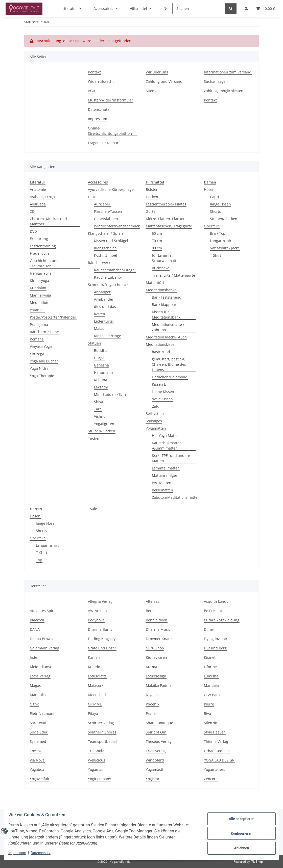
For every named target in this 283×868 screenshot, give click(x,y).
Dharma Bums (100, 629)
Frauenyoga (40, 253)
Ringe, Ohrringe (108, 336)
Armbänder (104, 299)
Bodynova (96, 620)
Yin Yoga (37, 354)
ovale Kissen (162, 399)
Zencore (211, 779)
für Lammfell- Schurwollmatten (166, 258)
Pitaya (93, 713)
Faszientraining (43, 246)
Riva (207, 713)
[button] (162, 9)
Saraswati (38, 723)
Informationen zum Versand (228, 72)
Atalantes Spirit (43, 611)
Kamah (94, 657)
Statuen (95, 343)
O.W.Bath (212, 695)
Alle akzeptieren (237, 820)
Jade (33, 657)
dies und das (105, 307)
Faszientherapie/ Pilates (166, 204)
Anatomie (38, 189)
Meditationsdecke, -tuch (166, 337)
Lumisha (211, 676)
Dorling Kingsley (102, 639)
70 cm (157, 241)
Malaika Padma (159, 685)
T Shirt (216, 255)
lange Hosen (220, 204)
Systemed (38, 741)
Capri (215, 197)
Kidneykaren (156, 657)
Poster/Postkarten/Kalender (53, 317)
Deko (92, 197)
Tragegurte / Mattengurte (173, 275)
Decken (152, 197)
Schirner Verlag (101, 723)
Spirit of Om (156, 732)
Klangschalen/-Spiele (106, 233)
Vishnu (100, 416)
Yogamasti (155, 769)
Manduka (38, 695)
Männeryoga (40, 295)
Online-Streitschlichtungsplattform (111, 131)
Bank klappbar (164, 305)
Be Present (213, 611)
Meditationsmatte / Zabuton (168, 327)
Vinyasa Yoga (41, 346)
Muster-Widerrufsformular (111, 100)
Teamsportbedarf (103, 741)
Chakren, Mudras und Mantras (48, 221)
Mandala (211, 685)
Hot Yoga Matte (165, 436)
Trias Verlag (156, 751)
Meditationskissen (161, 344)
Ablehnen (237, 847)
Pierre (209, 704)
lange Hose (45, 523)
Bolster (152, 189)
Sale (93, 509)
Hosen (209, 189)
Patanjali (37, 310)
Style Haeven (215, 732)
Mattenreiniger (165, 475)
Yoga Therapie (42, 376)
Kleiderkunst (41, 667)
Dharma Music (158, 629)
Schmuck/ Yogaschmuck (108, 285)
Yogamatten (156, 428)
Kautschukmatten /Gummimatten (167, 445)
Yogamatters (215, 769)
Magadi (36, 685)
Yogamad (96, 769)
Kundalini (38, 288)
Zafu (156, 406)
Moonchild (97, 695)
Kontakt (94, 72)
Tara (98, 409)
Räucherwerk (99, 263)
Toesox (36, 751)
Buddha (101, 350)
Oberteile (212, 226)
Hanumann (103, 372)
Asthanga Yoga (42, 197)
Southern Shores (102, 732)
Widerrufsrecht (101, 81)
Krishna (101, 380)
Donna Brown (41, 639)
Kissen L (159, 384)
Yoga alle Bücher (44, 361)
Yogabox (37, 769)
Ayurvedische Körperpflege (111, 189)
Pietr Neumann (43, 713)
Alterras (152, 601)
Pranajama (39, 324)
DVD (33, 231)
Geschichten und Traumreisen (44, 263)
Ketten (100, 314)
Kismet (210, 657)
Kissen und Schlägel (111, 241)
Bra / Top (218, 233)
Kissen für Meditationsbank (166, 314)
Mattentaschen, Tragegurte (169, 226)
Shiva (99, 402)
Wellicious (97, 760)
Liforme (210, 667)
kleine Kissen (163, 392)
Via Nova (37, 760)
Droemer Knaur (159, 639)
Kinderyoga (39, 281)
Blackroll (37, 620)
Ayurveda (38, 204)
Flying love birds (218, 639)
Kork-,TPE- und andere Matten (171, 458)
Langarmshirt (221, 241)
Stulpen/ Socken (102, 431)
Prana (151, 713)
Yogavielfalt (40, 779)
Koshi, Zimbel (105, 255)
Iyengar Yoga (41, 273)
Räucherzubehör (108, 277)
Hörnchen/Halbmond (170, 377)
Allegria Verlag (100, 601)
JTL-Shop (257, 862)
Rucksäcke (161, 268)
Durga (99, 358)
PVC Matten (162, 483)
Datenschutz (45, 853)
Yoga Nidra (39, 368)
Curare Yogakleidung (222, 620)
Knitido (94, 667)
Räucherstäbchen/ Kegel (115, 270)
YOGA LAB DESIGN (219, 760)
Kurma (151, 667)
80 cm (157, 248)
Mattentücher (157, 283)
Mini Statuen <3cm (110, 394)
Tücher (94, 438)
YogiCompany (99, 779)
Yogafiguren (104, 424)
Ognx (34, 704)
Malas (99, 328)
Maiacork (96, 685)
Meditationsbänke (161, 290)
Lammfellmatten (166, 468)
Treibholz (96, 751)
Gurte (151, 211)
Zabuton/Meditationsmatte (175, 497)
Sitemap (153, 91)
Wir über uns (157, 72)
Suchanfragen (216, 81)
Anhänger (102, 292)
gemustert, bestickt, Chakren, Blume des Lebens (169, 364)
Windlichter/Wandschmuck (117, 226)
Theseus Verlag (159, 741)
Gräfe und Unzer (102, 648)
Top (39, 560)
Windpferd (155, 760)
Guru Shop (155, 648)
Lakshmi (101, 387)
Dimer (209, 629)
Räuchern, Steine (44, 332)
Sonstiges (154, 421)
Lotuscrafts (97, 676)
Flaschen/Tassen (108, 211)
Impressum (21, 853)
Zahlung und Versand (164, 81)
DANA (35, 629)
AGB (91, 91)
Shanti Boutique (159, 723)
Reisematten (162, 490)
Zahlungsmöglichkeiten (224, 91)
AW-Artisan (97, 611)
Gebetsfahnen (106, 219)
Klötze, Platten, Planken (166, 219)
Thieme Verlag (216, 741)
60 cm (157, 233)
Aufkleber (102, 204)
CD (32, 211)
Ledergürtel (104, 321)
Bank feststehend (167, 297)
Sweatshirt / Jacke (225, 248)
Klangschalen (105, 248)
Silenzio (210, 723)
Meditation (39, 303)
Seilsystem (155, 414)
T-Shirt (42, 553)
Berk (150, 611)
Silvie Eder (39, 732)
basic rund (161, 352)
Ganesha (101, 365)
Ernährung (39, 239)
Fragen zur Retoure (104, 143)
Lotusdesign (156, 676)
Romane (37, 339)
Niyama (152, 695)
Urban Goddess (217, 751)
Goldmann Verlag (44, 648)
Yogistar (153, 779)
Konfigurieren (237, 833)
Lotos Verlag (40, 676)
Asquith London (217, 601)
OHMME (95, 704)
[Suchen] (199, 8)
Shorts (215, 211)
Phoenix (152, 704)
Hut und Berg (215, 648)
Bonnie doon (157, 620)
